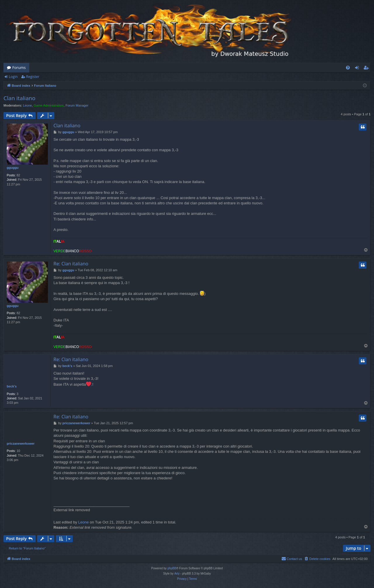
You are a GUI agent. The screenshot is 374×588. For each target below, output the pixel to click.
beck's (12, 386)
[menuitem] (348, 68)
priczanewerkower (21, 443)
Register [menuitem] (367, 69)
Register (33, 77)
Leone (28, 105)
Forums (19, 67)
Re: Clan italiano (71, 264)
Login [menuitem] (358, 69)
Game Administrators (49, 105)
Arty (177, 574)
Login (13, 77)
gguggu (13, 168)
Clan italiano (19, 98)
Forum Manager (77, 105)
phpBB (172, 568)
